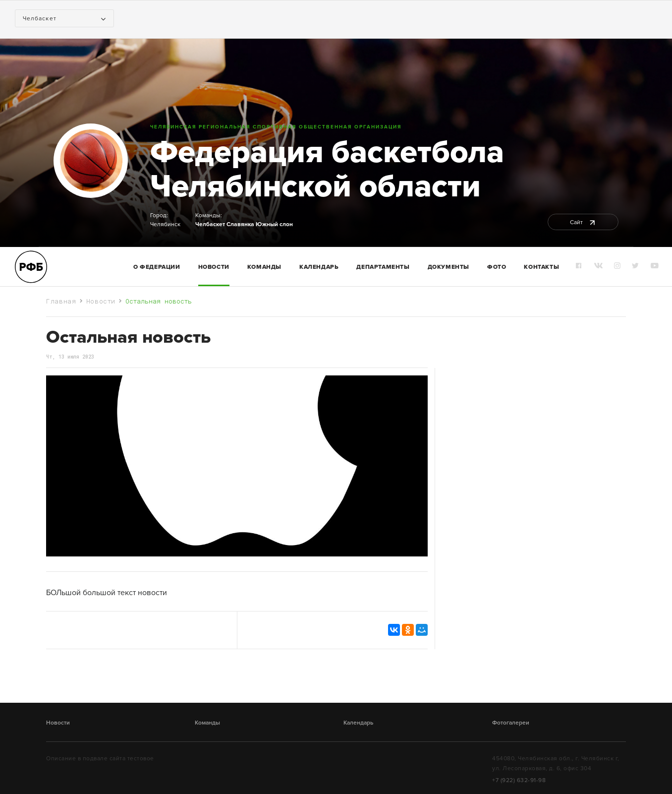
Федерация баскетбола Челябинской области (327, 169)
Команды (207, 723)
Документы (448, 267)
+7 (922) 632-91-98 (519, 780)
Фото (497, 267)
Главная (61, 301)
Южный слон (274, 224)
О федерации (157, 267)
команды (264, 267)
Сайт (583, 222)
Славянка (240, 224)
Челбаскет (210, 224)
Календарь (319, 267)
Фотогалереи (511, 723)
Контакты (541, 267)
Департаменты (383, 267)
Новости (214, 267)
